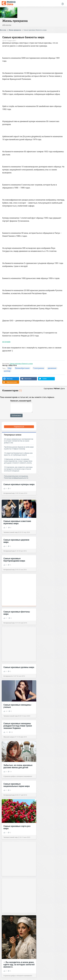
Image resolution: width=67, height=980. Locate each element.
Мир (10, 368)
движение (52, 368)
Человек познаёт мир (11, 532)
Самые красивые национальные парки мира (17, 785)
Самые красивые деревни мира (16, 541)
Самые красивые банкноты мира (35, 30)
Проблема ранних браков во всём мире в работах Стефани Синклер (19, 448)
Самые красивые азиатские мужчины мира (17, 522)
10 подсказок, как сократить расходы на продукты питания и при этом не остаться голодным (18, 469)
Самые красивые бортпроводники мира (14, 560)
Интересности (8, 676)
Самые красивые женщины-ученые (18, 706)
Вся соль (3, 30)
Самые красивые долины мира (19, 667)
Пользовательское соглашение (16, 476)
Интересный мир (9, 493)
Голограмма (39, 368)
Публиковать (16, 416)
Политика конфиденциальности (16, 478)
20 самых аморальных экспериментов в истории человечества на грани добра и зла (19, 441)
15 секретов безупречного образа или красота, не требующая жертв (18, 454)
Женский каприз (9, 737)
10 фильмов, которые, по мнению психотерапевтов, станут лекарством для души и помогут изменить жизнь (18, 461)
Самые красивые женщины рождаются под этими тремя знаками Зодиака (18, 726)
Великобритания (22, 368)
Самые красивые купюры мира (19, 484)
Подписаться (19, 427)
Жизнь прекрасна (15, 21)
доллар (7, 371)
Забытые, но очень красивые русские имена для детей (18, 766)
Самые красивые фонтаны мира (17, 613)
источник (6, 342)
